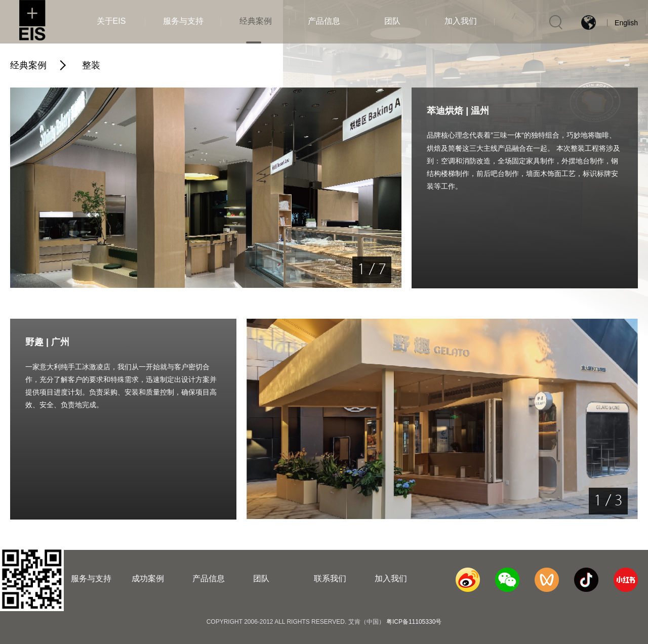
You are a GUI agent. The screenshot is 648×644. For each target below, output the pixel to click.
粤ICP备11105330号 (414, 622)
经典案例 (28, 65)
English (626, 23)
